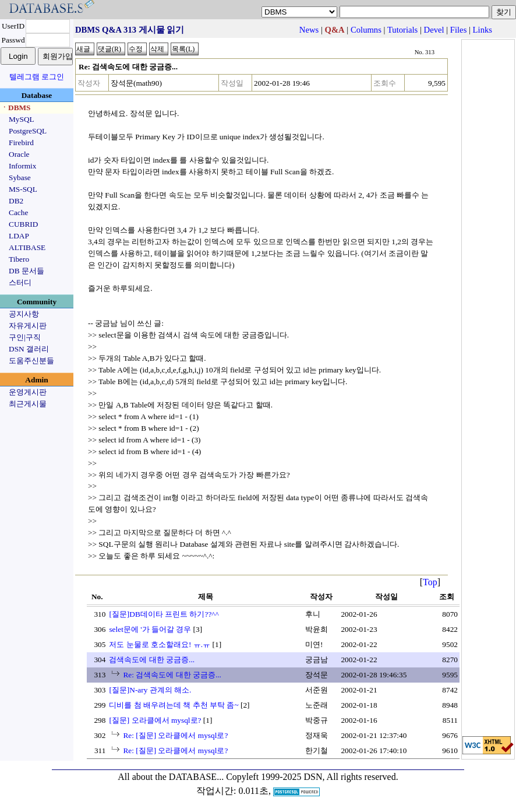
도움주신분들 (31, 361)
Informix (22, 166)
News (309, 30)
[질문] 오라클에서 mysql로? (155, 720)
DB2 (16, 201)
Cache (18, 212)
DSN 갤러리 (29, 349)
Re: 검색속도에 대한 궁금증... (172, 675)
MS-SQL (23, 189)
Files (459, 30)
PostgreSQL (28, 131)
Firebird (21, 143)
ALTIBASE (27, 247)
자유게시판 (28, 326)
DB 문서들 (26, 271)
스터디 (20, 282)
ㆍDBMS (16, 108)
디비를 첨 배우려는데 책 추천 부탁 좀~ (174, 705)
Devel (434, 30)
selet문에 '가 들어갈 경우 (150, 629)
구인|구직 (25, 337)
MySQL (22, 119)
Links (483, 30)
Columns (366, 30)
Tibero (19, 259)
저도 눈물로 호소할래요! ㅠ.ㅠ (160, 644)
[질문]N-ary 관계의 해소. (150, 690)
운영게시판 (28, 392)
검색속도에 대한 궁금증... (152, 660)
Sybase (20, 177)
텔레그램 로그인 (37, 77)
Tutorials (402, 30)
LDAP (19, 236)
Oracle (19, 154)
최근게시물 (28, 404)
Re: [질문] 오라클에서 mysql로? (175, 735)
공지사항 (24, 314)
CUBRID (23, 224)
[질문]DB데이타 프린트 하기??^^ (164, 614)
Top (430, 582)
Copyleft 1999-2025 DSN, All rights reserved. (312, 777)
